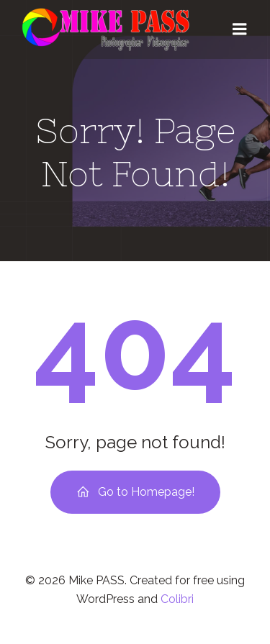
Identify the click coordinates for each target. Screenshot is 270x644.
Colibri (177, 599)
